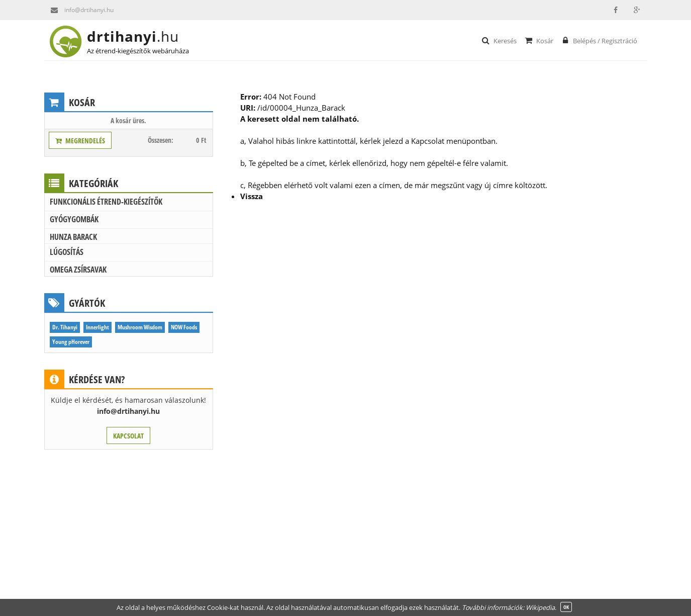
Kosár (538, 40)
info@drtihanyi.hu (79, 10)
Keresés (499, 40)
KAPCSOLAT (128, 436)
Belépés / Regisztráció (599, 40)
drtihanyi (141, 36)
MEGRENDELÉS (80, 141)
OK (566, 607)
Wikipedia (540, 607)
